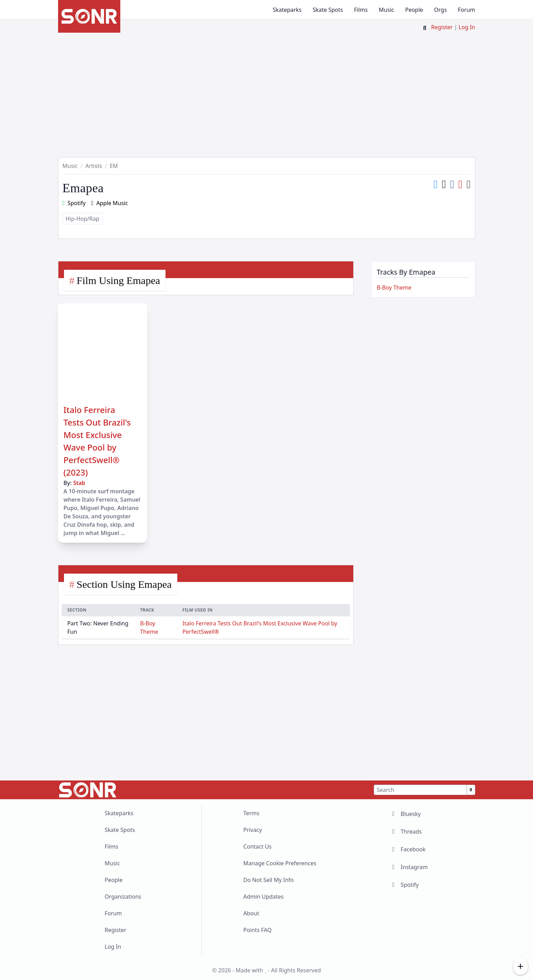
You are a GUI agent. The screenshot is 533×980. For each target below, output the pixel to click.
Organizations (123, 897)
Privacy (253, 830)
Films (361, 10)
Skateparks (287, 10)
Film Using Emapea (118, 280)
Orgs (441, 10)
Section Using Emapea (124, 584)
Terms (251, 813)
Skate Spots (328, 10)
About (251, 913)
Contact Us (257, 847)
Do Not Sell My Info (269, 880)
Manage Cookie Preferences (280, 863)
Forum (466, 10)
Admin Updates (264, 897)
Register (442, 27)
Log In (467, 27)
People (414, 10)
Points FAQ (257, 930)
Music (386, 10)
